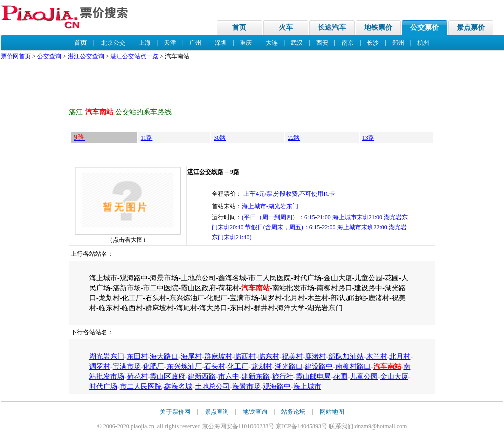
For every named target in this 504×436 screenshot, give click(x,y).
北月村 (400, 356)
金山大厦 (394, 376)
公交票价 (425, 27)
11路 (147, 138)
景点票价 (471, 27)
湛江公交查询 (86, 56)
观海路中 (277, 386)
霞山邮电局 (313, 376)
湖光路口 (289, 366)
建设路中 (319, 366)
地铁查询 (255, 412)
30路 (220, 138)
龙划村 (262, 366)
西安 (322, 43)
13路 (368, 138)
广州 (195, 43)
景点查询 (217, 412)
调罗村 (100, 366)
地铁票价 (378, 27)
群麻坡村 (218, 356)
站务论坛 (293, 412)
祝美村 (292, 356)
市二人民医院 (141, 386)
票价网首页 (16, 56)
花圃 (340, 376)
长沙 (373, 43)
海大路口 (164, 356)
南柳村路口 (353, 366)
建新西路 (202, 376)
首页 (239, 27)
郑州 (398, 43)
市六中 (229, 376)
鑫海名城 (178, 386)
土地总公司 (212, 386)
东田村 (137, 356)
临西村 (245, 356)
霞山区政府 (167, 376)
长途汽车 (332, 27)
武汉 (297, 43)
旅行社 (283, 376)
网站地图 (332, 412)
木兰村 (377, 356)
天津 (170, 43)
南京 (348, 43)
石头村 (215, 366)
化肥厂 (153, 366)
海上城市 (307, 386)
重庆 (246, 43)
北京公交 (113, 43)
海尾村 (191, 356)
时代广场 (103, 386)
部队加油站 (346, 356)
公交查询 (49, 56)
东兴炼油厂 (184, 366)
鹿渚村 (315, 356)
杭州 (424, 43)
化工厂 (238, 366)
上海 (145, 43)
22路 (294, 138)
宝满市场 (127, 366)
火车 (286, 27)
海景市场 (246, 386)
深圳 (221, 43)
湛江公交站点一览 (134, 56)
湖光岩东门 (107, 356)
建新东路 (256, 376)
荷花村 (137, 376)
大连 (272, 43)
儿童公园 (364, 376)
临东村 (269, 356)
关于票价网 (175, 412)
